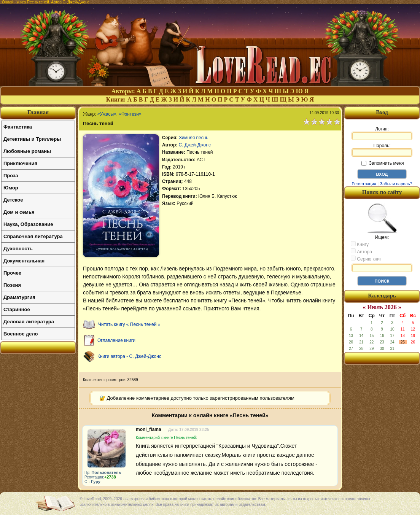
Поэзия (12, 285)
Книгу (360, 244)
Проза (11, 176)
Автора (361, 251)
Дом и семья (19, 212)
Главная (38, 112)
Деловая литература (29, 322)
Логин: (382, 133)
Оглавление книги (116, 340)
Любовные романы (27, 151)
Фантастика (18, 127)
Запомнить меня (383, 163)
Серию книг (366, 259)
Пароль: (382, 150)
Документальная (24, 261)
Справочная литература (33, 236)
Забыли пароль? (396, 184)
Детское (13, 200)
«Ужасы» (107, 114)
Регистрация (364, 184)
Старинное (17, 309)
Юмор (11, 188)
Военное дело (21, 334)
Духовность (18, 249)
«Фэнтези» (130, 114)
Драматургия (19, 297)
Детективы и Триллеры (32, 139)
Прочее (12, 273)
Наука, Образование (28, 224)
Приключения (20, 163)
